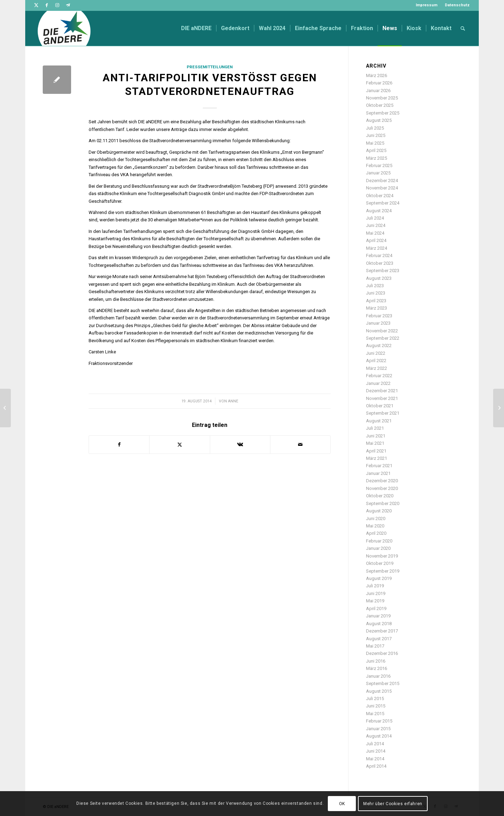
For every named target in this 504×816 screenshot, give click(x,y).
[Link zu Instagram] (57, 5)
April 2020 (376, 533)
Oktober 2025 (380, 105)
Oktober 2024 (380, 196)
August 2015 (379, 691)
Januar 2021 (378, 473)
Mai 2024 (375, 233)
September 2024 (383, 203)
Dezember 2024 (382, 181)
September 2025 (383, 113)
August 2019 (379, 578)
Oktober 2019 (380, 563)
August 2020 (379, 511)
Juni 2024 (376, 225)
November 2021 (382, 398)
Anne (233, 401)
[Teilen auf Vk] (240, 445)
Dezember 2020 (382, 481)
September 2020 (383, 503)
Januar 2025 (378, 173)
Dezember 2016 (382, 653)
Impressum (427, 5)
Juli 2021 (375, 428)
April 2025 (376, 150)
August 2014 (379, 736)
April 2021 (376, 451)
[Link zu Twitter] (36, 5)
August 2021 (379, 421)
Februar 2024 (379, 255)
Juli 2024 (375, 218)
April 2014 (376, 766)
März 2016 (377, 668)
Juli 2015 (375, 699)
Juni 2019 (376, 593)
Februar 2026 (379, 83)
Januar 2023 (378, 323)
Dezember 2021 (382, 391)
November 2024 (382, 188)
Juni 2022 (376, 353)
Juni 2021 (376, 436)
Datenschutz (457, 5)
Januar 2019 (378, 616)
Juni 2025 (376, 135)
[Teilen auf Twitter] (179, 445)
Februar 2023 (379, 316)
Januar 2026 (378, 91)
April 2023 (376, 301)
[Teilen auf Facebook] (119, 445)
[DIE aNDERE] (64, 28)
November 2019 (382, 556)
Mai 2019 (375, 601)
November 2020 (382, 488)
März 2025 (377, 158)
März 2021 (377, 458)
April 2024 (376, 240)
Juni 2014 (376, 751)
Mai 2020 (375, 526)
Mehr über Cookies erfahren (393, 804)
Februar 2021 (379, 466)
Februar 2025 (379, 165)
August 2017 (379, 639)
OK (342, 804)
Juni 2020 (376, 518)
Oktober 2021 (380, 406)
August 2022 (379, 345)
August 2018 (379, 624)
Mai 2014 (375, 759)
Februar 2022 (379, 376)
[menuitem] (427, 5)
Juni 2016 (376, 661)
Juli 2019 (375, 586)
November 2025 (382, 98)
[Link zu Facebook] (47, 5)
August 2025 (379, 120)
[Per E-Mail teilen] (300, 445)
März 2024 (377, 248)
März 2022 (377, 368)
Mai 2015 (375, 714)
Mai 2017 (375, 646)
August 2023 (379, 278)
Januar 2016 (378, 676)
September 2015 (383, 683)
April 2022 (376, 361)
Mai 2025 (375, 143)
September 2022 (383, 338)
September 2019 (383, 571)
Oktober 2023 (380, 263)
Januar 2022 (378, 383)
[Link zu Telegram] (68, 5)
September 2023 (383, 271)
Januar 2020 (378, 548)
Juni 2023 (376, 293)
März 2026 (377, 75)
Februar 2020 (379, 541)
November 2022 (382, 331)
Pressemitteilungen (210, 67)
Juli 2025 (375, 128)
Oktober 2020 (380, 496)
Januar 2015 (378, 729)
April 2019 (376, 608)
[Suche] (463, 28)
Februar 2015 (379, 721)
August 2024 (379, 211)
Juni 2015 (376, 706)
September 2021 (383, 413)
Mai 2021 (375, 443)
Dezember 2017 (382, 631)
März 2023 (377, 308)
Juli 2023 (375, 286)
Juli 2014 (375, 744)
